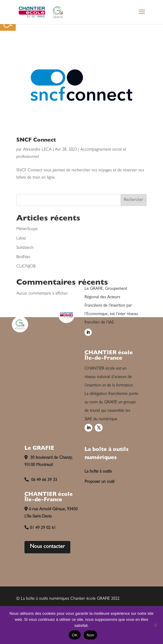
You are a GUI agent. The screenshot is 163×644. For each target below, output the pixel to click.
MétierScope (27, 229)
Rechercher (134, 200)
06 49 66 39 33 (41, 480)
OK (75, 635)
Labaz (21, 239)
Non (90, 635)
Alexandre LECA (37, 150)
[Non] (155, 625)
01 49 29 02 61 (40, 528)
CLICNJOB (26, 267)
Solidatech (25, 248)
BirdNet (23, 257)
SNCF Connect (36, 141)
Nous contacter (47, 547)
